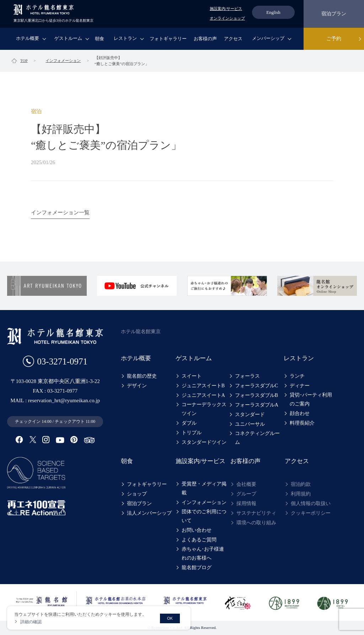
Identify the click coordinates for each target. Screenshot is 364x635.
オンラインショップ (227, 18)
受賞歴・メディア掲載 (204, 488)
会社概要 (246, 484)
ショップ (137, 494)
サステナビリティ (256, 513)
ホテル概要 (28, 38)
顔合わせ (300, 413)
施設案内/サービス (226, 9)
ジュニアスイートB (203, 386)
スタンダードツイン (204, 442)
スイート (192, 376)
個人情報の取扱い (311, 503)
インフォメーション (204, 502)
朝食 (100, 39)
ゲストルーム (68, 38)
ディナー (300, 386)
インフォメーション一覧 (60, 212)
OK (170, 618)
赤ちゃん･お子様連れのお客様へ (205, 553)
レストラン (125, 38)
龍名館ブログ (197, 568)
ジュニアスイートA (203, 395)
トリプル (192, 433)
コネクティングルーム (257, 438)
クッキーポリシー (311, 513)
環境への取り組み (256, 523)
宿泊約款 (301, 484)
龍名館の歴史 (142, 376)
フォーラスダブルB (256, 395)
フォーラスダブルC (256, 386)
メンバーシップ (268, 38)
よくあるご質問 (199, 540)
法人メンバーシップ (149, 513)
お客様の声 (205, 39)
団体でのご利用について (204, 516)
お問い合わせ (197, 530)
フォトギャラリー (168, 39)
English (273, 12)
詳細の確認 (31, 622)
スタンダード (250, 414)
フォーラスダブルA (257, 405)
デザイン (137, 386)
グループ (246, 494)
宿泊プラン (334, 14)
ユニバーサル (250, 424)
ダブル (189, 423)
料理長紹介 (302, 423)
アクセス (233, 39)
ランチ (297, 376)
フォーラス (247, 376)
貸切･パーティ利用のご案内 (313, 399)
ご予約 (334, 39)
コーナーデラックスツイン (204, 409)
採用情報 (246, 503)
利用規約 (301, 494)
